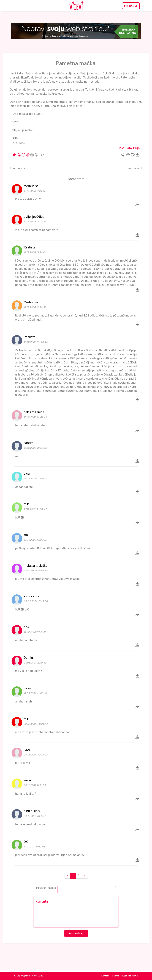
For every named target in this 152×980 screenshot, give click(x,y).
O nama (115, 976)
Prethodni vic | (19, 168)
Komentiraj (76, 933)
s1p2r (16, 138)
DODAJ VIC (131, 6)
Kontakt (105, 976)
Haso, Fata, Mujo (129, 148)
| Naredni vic (134, 168)
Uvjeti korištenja (130, 976)
